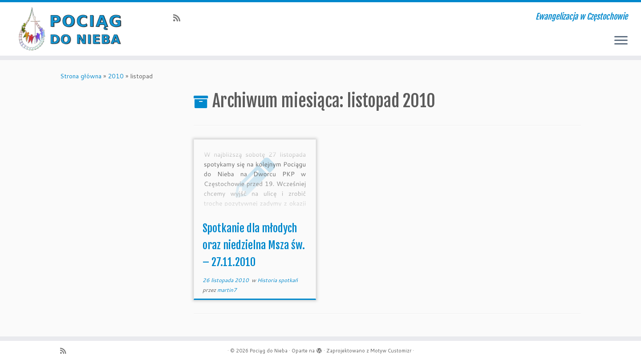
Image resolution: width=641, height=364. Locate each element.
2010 (116, 76)
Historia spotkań (278, 280)
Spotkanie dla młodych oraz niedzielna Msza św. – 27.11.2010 (254, 245)
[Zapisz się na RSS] (180, 18)
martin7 (227, 290)
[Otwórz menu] (621, 41)
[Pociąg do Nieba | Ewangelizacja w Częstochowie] (74, 29)
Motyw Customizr (391, 351)
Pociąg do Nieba (269, 351)
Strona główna (81, 76)
